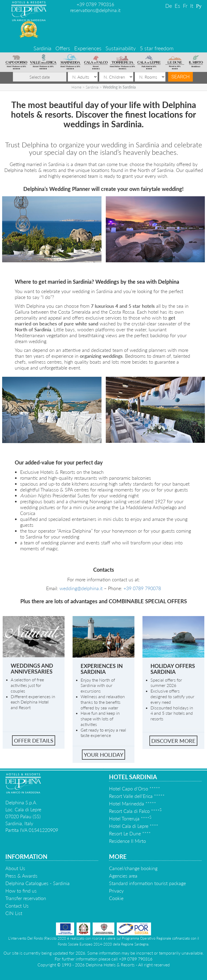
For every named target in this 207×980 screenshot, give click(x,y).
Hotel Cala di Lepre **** (134, 826)
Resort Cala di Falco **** (135, 811)
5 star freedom (157, 48)
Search (180, 77)
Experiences (88, 48)
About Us (15, 868)
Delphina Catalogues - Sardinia (37, 883)
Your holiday (103, 755)
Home (76, 87)
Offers (63, 48)
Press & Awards (21, 876)
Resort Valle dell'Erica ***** (137, 796)
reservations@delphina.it (95, 10)
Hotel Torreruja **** (130, 818)
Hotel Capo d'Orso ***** (135, 789)
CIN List (14, 913)
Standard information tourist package (147, 883)
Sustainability (121, 48)
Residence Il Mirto (127, 841)
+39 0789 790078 (142, 588)
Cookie (116, 898)
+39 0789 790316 (95, 4)
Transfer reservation (26, 898)
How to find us (21, 891)
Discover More (173, 741)
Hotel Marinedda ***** (133, 804)
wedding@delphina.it (81, 588)
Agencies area (123, 876)
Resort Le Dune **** (130, 833)
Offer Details (34, 740)
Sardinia (42, 48)
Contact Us (17, 906)
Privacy (116, 891)
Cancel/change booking (133, 868)
